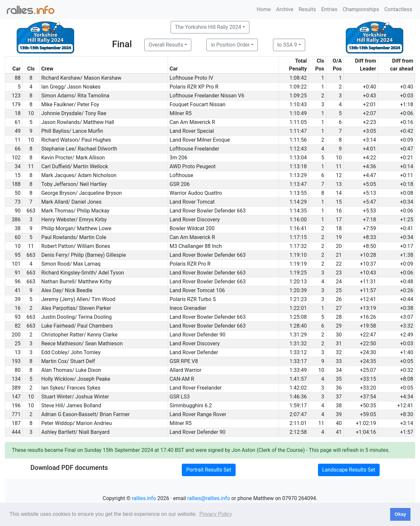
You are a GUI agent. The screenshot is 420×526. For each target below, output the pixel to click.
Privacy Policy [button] (216, 514)
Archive (285, 9)
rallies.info (144, 498)
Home (264, 9)
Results (307, 9)
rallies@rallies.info (209, 498)
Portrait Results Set (209, 470)
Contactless (398, 9)
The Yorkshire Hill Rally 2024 (208, 27)
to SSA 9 (287, 45)
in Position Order (230, 45)
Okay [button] (400, 514)
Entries (329, 9)
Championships (361, 9)
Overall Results (166, 45)
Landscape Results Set (349, 470)
